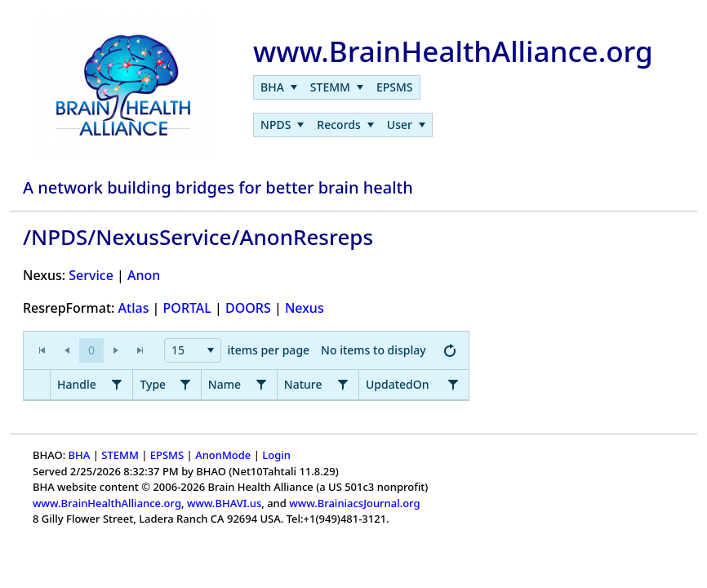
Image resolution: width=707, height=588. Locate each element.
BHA (80, 455)
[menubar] (336, 87)
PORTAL (187, 308)
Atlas (134, 308)
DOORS (248, 308)
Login (276, 455)
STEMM (120, 455)
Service (91, 275)
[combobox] (193, 350)
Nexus (305, 308)
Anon (144, 275)
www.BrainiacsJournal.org (354, 503)
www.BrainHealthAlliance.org (107, 503)
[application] (246, 351)
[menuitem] (279, 87)
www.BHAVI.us (224, 503)
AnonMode (223, 455)
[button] (91, 350)
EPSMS (167, 455)
